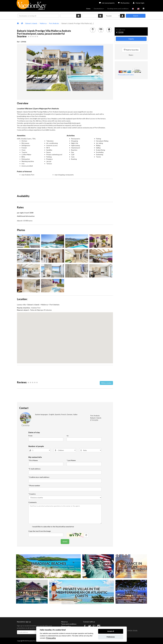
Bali (24, 566)
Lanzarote (70, 601)
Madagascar (140, 595)
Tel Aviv (125, 597)
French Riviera (54, 599)
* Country (32, 494)
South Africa (132, 595)
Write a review (106, 383)
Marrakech (131, 597)
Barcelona (131, 574)
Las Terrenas (42, 570)
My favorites (124, 3)
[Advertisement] (65, 186)
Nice (140, 570)
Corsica (101, 599)
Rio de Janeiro (122, 595)
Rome (119, 570)
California (89, 566)
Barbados (26, 568)
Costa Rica (139, 597)
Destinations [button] (99, 9)
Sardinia (107, 599)
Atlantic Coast (64, 599)
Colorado (106, 568)
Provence (128, 572)
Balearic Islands (49, 568)
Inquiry (131, 39)
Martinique (55, 566)
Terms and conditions (69, 624)
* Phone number (34, 486)
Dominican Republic (36, 568)
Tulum (119, 600)
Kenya (136, 600)
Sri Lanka (35, 570)
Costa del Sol (104, 601)
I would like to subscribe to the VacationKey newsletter (53, 527)
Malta (58, 601)
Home (88, 9)
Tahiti (61, 570)
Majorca (83, 599)
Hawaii (108, 566)
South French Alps (127, 600)
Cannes (135, 570)
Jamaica (19, 568)
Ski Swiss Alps (131, 602)
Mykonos (95, 599)
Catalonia (77, 603)
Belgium (134, 572)
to (68, 436)
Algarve (96, 601)
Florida (48, 566)
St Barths (42, 566)
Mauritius (58, 568)
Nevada (99, 568)
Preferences (111, 637)
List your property (107, 3)
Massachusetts (91, 568)
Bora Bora (73, 570)
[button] (65, 336)
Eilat (145, 597)
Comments (33, 502)
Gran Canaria (88, 601)
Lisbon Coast (97, 603)
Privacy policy (66, 626)
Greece (89, 599)
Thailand (29, 566)
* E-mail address (34, 469)
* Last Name (71, 460)
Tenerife (63, 601)
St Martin (35, 566)
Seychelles (65, 568)
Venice (130, 570)
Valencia (140, 572)
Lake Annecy (140, 602)
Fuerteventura (79, 601)
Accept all (111, 631)
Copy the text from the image (40, 531)
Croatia (53, 601)
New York (96, 566)
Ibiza (78, 599)
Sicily (112, 599)
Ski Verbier (142, 600)
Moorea (66, 570)
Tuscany (84, 603)
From (30, 436)
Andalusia (70, 603)
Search (136, 16)
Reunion (72, 568)
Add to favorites (131, 50)
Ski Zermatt (122, 602)
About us (64, 622)
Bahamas (71, 566)
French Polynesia (53, 570)
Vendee (89, 603)
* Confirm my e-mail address (39, 477)
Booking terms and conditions (118, 9)
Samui (23, 597)
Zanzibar (119, 597)
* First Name (33, 460)
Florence (124, 570)
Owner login (139, 3)
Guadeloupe (63, 566)
